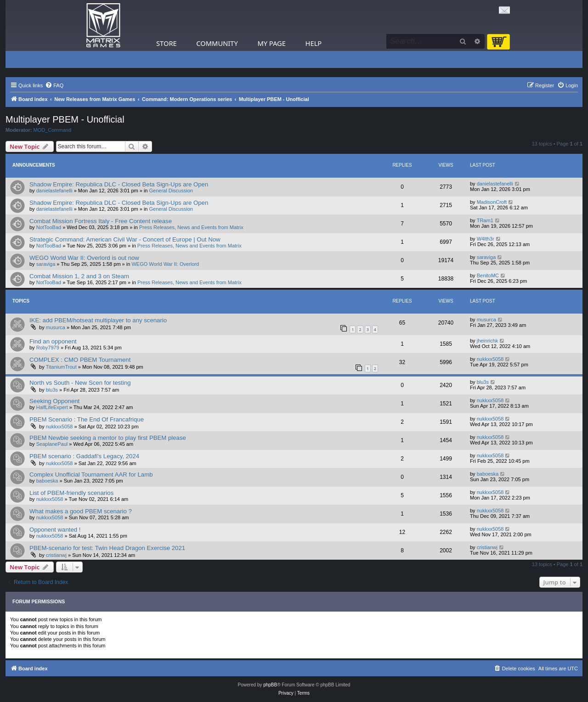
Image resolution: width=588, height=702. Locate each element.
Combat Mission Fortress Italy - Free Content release (101, 221)
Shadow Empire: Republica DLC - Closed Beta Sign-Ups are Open (119, 184)
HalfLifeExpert (52, 407)
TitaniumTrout (61, 367)
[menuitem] (54, 85)
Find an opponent (53, 341)
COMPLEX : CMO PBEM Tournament (80, 360)
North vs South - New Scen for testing (80, 383)
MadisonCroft (492, 202)
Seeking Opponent (54, 401)
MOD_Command (53, 130)
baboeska (47, 481)
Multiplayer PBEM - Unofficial (65, 119)
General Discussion (171, 191)
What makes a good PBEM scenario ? (81, 511)
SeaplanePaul (52, 444)
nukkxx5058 (490, 359)
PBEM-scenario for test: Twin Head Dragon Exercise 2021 (107, 548)
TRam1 (485, 220)
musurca (56, 327)
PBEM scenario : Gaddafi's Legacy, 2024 (84, 456)
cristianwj (56, 555)
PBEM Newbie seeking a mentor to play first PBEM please (108, 438)
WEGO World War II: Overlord (165, 264)
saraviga (46, 264)
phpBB (270, 685)
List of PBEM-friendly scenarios (71, 493)
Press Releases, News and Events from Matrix (191, 227)
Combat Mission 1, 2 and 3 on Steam (79, 276)
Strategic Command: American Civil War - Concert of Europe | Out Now (125, 239)
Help (314, 43)
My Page (271, 43)
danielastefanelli (54, 191)
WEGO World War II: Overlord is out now (84, 258)
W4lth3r (486, 239)
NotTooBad (49, 227)
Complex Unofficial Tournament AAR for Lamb (91, 475)
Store (167, 43)
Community (217, 43)
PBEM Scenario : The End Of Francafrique (87, 419)
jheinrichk (487, 341)
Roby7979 (48, 348)
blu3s (52, 390)
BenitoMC (488, 275)
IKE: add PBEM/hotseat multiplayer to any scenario (98, 320)
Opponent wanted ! (55, 530)
